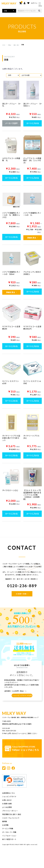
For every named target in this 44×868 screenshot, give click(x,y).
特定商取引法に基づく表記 (12, 822)
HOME (4, 45)
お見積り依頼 (7, 811)
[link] (14, 788)
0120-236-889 (22, 588)
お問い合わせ (7, 807)
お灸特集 (5, 832)
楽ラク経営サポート (9, 846)
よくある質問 (7, 814)
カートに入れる (33, 123)
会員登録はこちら (8, 800)
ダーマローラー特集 (9, 839)
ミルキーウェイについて (11, 825)
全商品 (10, 45)
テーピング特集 (8, 836)
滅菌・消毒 (19, 45)
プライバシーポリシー (10, 818)
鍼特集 (5, 829)
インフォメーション (9, 843)
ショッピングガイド (9, 804)
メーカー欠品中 (11, 123)
